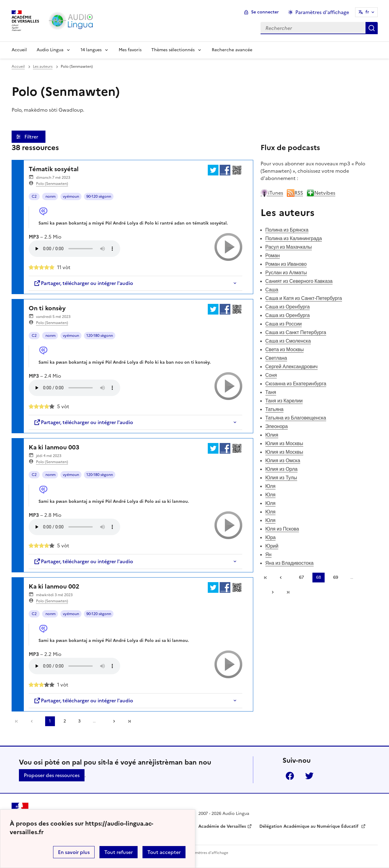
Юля (270, 486)
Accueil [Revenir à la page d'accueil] (19, 50)
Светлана (276, 358)
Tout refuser (119, 852)
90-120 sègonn (99, 196)
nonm (50, 196)
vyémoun (71, 196)
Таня (271, 392)
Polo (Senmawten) (52, 184)
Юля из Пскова (282, 529)
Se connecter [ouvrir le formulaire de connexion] (265, 12)
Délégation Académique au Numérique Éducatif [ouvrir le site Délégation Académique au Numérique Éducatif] (310, 826)
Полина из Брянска (287, 230)
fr (367, 12)
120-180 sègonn (100, 336)
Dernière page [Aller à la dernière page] (129, 721)
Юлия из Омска (283, 460)
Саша (272, 290)
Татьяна (275, 409)
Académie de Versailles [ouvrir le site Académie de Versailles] (222, 826)
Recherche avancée (232, 50)
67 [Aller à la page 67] (301, 577)
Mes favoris (130, 50)
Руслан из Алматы (286, 272)
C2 (34, 196)
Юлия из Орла (282, 469)
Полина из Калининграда (294, 238)
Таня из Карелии (284, 401)
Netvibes (321, 193)
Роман (273, 255)
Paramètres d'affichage (208, 853)
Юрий (272, 546)
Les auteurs (43, 67)
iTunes (272, 193)
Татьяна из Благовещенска (296, 418)
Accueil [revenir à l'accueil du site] (18, 67)
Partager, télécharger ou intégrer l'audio (83, 283)
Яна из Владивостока (290, 563)
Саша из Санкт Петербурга (296, 332)
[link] (33, 721)
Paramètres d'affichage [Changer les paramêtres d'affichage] (322, 12)
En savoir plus (74, 852)
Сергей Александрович (292, 366)
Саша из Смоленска (288, 341)
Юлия (272, 435)
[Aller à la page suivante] (112, 721)
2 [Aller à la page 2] (65, 721)
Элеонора (277, 426)
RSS (295, 193)
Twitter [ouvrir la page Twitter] (309, 776)
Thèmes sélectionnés (173, 50)
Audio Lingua (50, 50)
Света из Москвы (285, 349)
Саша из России (284, 324)
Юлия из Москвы (284, 443)
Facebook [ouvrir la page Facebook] (290, 776)
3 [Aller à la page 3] (79, 721)
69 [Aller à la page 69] (336, 577)
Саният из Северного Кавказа (299, 281)
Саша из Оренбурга (288, 307)
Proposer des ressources (52, 775)
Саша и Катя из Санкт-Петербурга (304, 298)
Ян (268, 554)
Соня (271, 375)
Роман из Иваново (286, 264)
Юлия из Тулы (281, 477)
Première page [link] (16, 721)
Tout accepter (164, 852)
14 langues (91, 50)
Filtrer (32, 137)
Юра (271, 537)
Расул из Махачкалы (289, 247)
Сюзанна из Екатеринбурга (296, 384)
